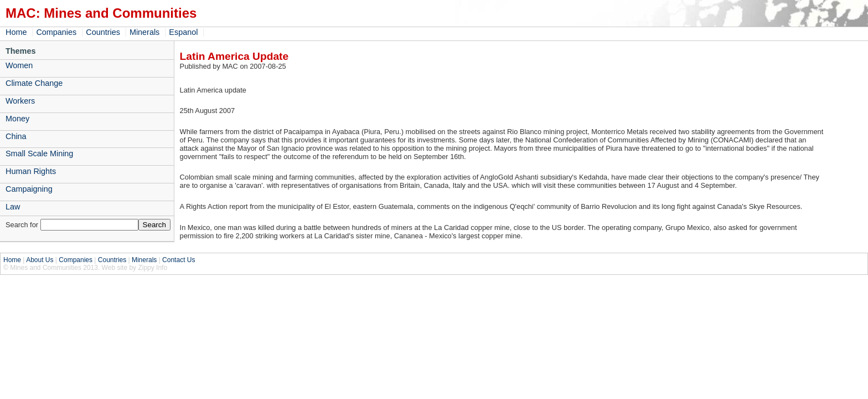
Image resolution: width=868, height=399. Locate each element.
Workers (20, 101)
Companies (56, 32)
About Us (40, 260)
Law (13, 207)
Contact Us (179, 260)
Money (17, 119)
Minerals (144, 32)
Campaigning (29, 189)
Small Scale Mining (39, 154)
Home (16, 32)
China (16, 136)
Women (19, 65)
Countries (103, 32)
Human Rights (31, 171)
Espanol (183, 32)
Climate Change (34, 83)
